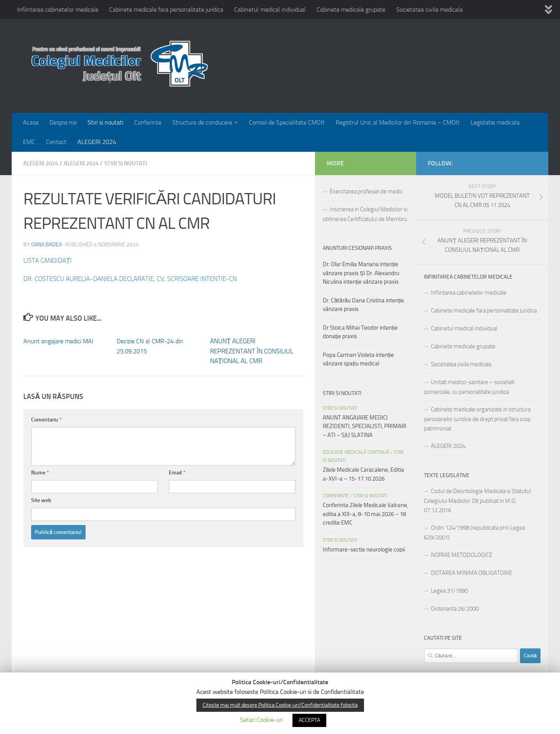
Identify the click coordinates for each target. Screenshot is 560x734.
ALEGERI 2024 (97, 142)
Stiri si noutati (105, 122)
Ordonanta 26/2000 (455, 609)
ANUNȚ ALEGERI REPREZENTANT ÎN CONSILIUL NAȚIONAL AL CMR (252, 350)
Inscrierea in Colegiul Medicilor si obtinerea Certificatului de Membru (365, 214)
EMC (29, 142)
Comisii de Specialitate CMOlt (287, 122)
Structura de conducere (202, 122)
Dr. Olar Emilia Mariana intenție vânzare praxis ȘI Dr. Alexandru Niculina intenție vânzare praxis (361, 273)
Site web (41, 500)
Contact (56, 142)
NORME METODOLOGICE (462, 555)
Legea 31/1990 (449, 591)
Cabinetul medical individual (270, 10)
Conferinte (148, 122)
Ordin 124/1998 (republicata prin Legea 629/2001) (474, 533)
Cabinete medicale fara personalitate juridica (166, 10)
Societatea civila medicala (430, 10)
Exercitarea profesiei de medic (366, 191)
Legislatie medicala (495, 122)
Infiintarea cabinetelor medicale (58, 10)
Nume (40, 472)
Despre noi (63, 122)
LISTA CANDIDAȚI (49, 260)
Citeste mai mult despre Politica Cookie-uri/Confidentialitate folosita (280, 705)
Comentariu (46, 419)
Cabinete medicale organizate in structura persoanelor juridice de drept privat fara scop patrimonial (477, 419)
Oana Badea (46, 244)
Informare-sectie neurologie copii (364, 550)
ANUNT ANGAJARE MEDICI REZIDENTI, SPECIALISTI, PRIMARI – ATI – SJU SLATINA (365, 426)
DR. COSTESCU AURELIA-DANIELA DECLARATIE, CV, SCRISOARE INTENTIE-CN (139, 278)
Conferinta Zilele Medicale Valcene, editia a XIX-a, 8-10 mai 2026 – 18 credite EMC (366, 514)
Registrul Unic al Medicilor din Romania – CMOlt (398, 122)
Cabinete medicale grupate (351, 10)
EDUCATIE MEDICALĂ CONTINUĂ (356, 452)
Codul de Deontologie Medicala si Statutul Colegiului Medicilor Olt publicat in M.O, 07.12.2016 (477, 501)
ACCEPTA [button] (309, 720)
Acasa (31, 122)
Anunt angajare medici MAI (60, 341)
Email (177, 472)
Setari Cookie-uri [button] (261, 720)
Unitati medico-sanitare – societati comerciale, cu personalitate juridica (469, 387)
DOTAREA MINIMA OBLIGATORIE (472, 573)
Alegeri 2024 (87, 163)
